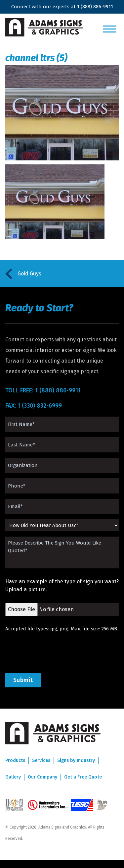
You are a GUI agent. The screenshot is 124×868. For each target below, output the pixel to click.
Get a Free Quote (83, 777)
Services (41, 760)
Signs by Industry (76, 760)
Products (15, 760)
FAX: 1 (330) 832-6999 (34, 406)
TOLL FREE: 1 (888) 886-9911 (43, 390)
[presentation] (56, 653)
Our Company (42, 777)
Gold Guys (29, 274)
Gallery (13, 777)
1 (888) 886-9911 (95, 7)
